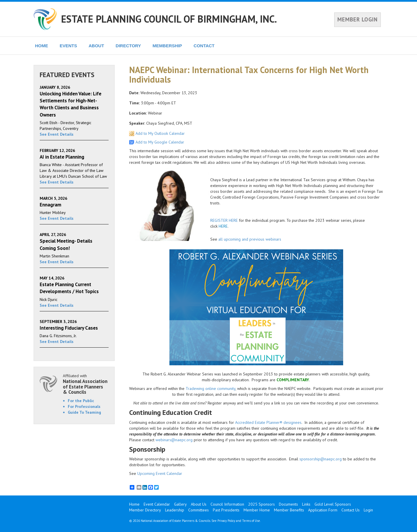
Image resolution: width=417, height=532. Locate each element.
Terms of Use (251, 521)
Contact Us (351, 510)
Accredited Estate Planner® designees (268, 422)
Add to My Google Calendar (160, 142)
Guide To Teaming (84, 412)
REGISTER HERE (224, 220)
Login (368, 510)
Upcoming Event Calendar (160, 473)
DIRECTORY (128, 46)
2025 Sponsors (261, 504)
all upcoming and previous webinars (250, 239)
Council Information (227, 504)
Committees (199, 510)
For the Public (81, 401)
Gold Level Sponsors (333, 504)
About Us (199, 504)
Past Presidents (226, 510)
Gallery (180, 504)
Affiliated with (86, 384)
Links (306, 504)
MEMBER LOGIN (357, 19)
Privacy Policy (226, 521)
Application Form (323, 510)
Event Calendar (157, 504)
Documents (288, 504)
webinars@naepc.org (174, 440)
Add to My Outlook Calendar (160, 133)
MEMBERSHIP (167, 46)
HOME (42, 46)
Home (134, 504)
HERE (223, 226)
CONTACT (204, 46)
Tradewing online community (211, 388)
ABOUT (96, 46)
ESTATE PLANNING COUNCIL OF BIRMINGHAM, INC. (169, 19)
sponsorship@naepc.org (321, 459)
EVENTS (68, 46)
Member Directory (145, 510)
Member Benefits (289, 510)
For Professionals (84, 406)
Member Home (257, 510)
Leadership (175, 510)
